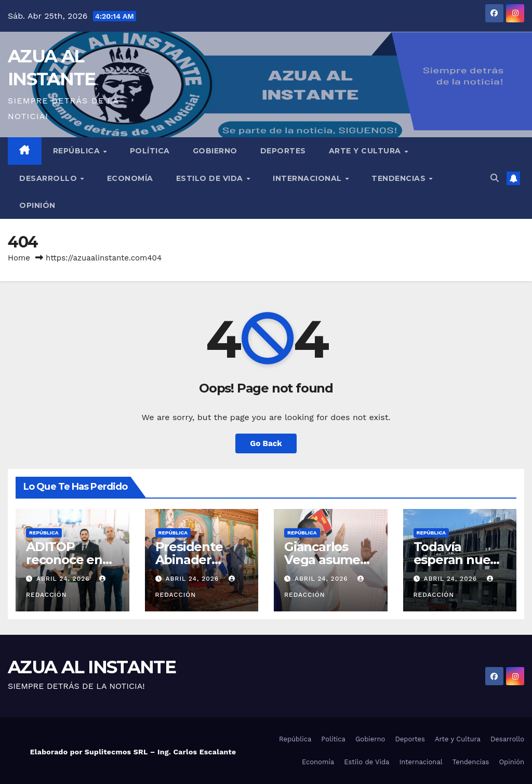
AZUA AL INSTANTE (92, 667)
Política (150, 151)
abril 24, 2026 (64, 579)
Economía (130, 178)
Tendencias (400, 178)
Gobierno (215, 151)
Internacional (308, 178)
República (78, 151)
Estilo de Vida (211, 178)
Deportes (283, 151)
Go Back (266, 443)
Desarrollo (49, 178)
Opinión (37, 205)
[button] (495, 178)
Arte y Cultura (366, 151)
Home (19, 258)
